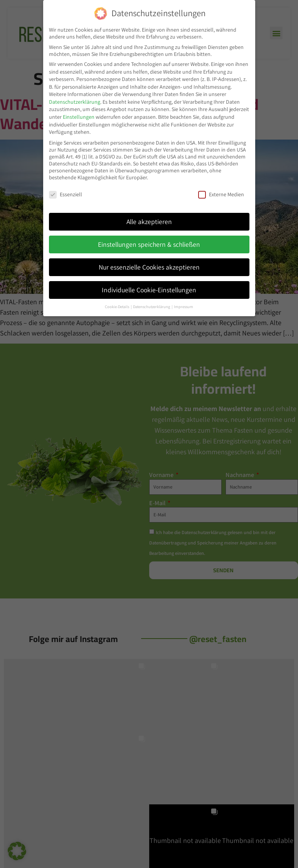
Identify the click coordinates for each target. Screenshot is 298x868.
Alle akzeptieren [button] (149, 221)
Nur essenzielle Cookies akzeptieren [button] (149, 266)
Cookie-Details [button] (117, 306)
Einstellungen (79, 116)
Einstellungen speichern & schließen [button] (149, 244)
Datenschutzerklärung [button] (152, 306)
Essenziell (66, 194)
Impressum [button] (184, 306)
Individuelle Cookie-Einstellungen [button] (149, 289)
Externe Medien (221, 194)
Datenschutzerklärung (75, 101)
